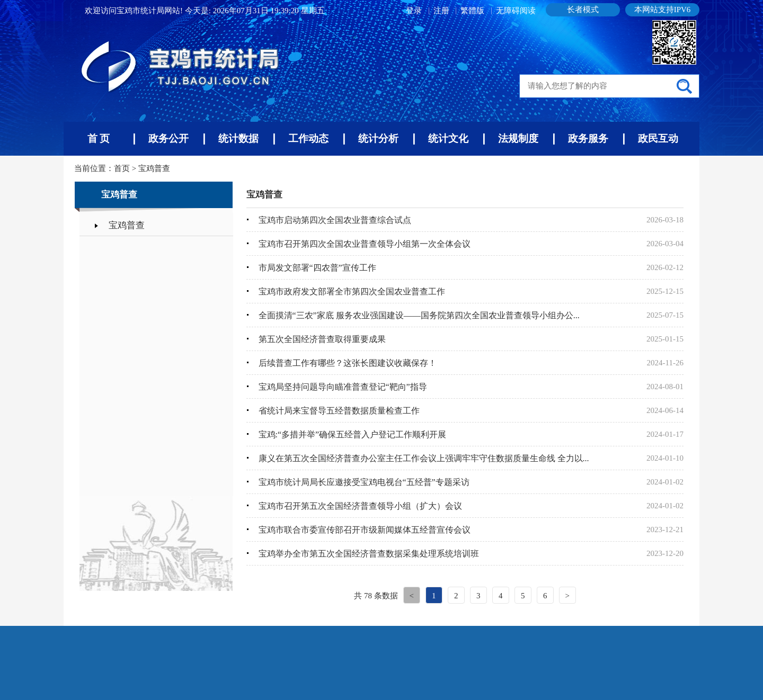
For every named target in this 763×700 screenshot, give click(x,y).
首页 (122, 168)
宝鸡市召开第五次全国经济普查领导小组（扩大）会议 (360, 506)
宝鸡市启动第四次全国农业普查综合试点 (335, 220)
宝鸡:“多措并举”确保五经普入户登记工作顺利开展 (353, 434)
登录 (415, 11)
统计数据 (238, 138)
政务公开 (168, 138)
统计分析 (378, 138)
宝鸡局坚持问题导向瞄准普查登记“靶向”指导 (343, 387)
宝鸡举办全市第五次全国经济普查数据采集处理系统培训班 (369, 554)
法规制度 (518, 138)
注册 (442, 11)
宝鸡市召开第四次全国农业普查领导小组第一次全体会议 (365, 244)
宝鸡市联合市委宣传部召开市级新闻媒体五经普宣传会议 (365, 530)
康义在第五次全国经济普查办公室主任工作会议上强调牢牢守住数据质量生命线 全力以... (424, 458)
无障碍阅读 (516, 11)
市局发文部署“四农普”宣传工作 (317, 268)
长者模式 (583, 10)
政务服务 (588, 138)
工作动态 (308, 138)
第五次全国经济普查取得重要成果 (322, 339)
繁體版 (472, 11)
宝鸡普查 (154, 168)
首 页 (99, 138)
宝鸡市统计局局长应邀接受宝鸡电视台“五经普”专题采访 (364, 482)
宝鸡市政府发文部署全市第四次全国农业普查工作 (352, 291)
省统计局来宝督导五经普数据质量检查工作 (339, 411)
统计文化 (448, 138)
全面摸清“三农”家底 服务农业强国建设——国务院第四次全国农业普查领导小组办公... (419, 315)
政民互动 (658, 138)
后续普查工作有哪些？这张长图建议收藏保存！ (348, 363)
